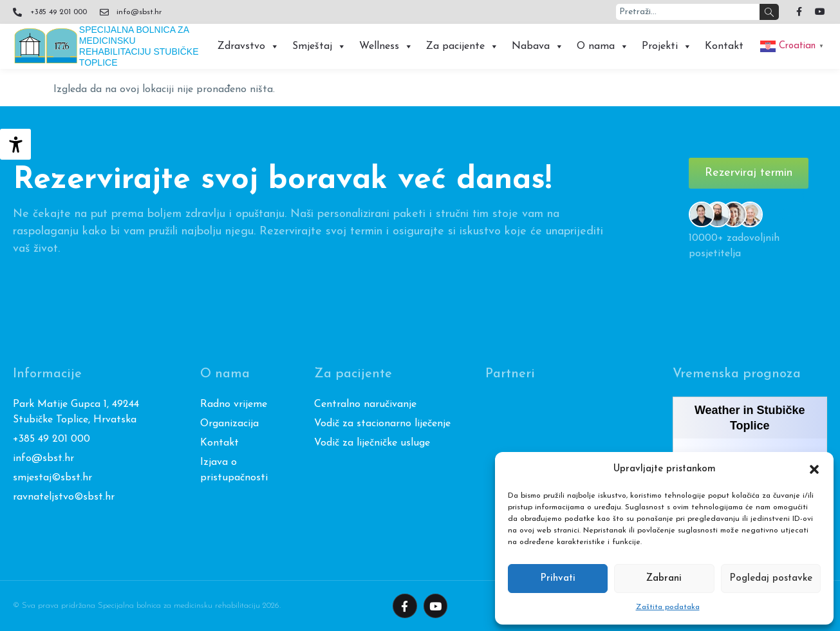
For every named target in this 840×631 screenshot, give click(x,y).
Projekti (667, 46)
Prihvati (558, 579)
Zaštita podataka (668, 607)
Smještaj (319, 46)
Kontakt (724, 46)
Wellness (386, 46)
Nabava (538, 46)
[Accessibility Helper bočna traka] (15, 144)
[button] (814, 469)
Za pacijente (462, 46)
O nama (603, 46)
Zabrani (664, 579)
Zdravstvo (248, 46)
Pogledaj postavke (771, 579)
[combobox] (688, 12)
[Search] (769, 12)
